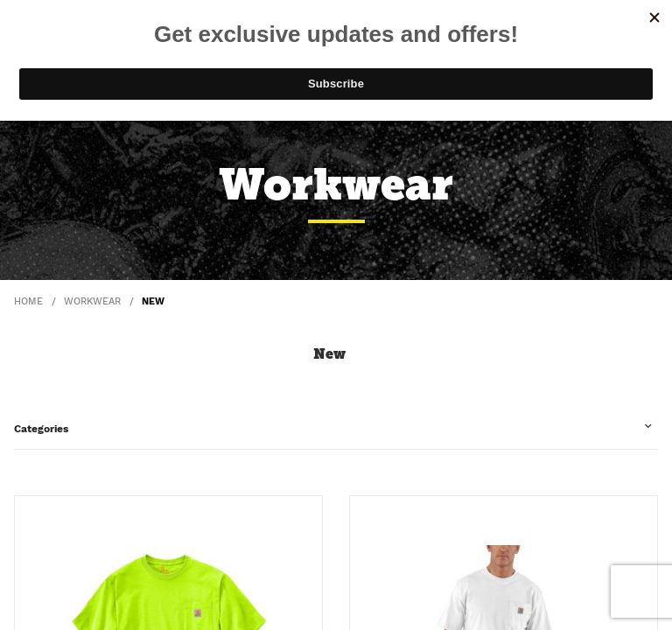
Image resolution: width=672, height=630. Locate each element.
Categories (41, 429)
